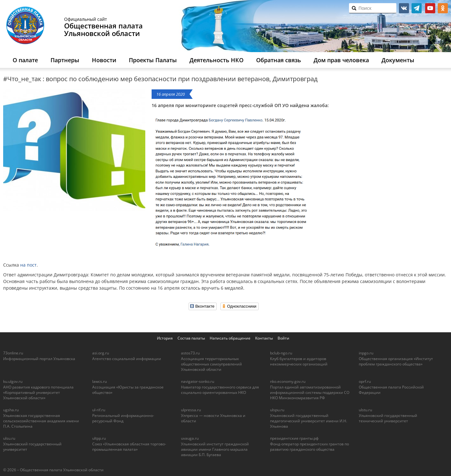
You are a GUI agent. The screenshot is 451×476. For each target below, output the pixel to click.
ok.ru (443, 8)
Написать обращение (230, 338)
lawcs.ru (99, 381)
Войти (283, 338)
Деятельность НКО (216, 60)
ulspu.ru (277, 410)
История (165, 338)
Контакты (264, 338)
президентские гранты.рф (294, 438)
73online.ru (13, 353)
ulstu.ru (365, 410)
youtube (430, 8)
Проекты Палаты (153, 60)
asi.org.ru (101, 353)
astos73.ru (190, 353)
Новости (104, 60)
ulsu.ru (9, 438)
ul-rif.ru (99, 410)
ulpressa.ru (191, 410)
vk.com (404, 8)
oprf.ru (365, 381)
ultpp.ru (99, 438)
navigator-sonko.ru (198, 381)
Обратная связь (279, 60)
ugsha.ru (11, 410)
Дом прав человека (341, 60)
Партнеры (65, 60)
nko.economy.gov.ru (288, 381)
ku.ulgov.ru (13, 381)
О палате (25, 60)
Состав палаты (191, 338)
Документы (398, 60)
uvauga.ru (190, 438)
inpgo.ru (366, 353)
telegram (417, 8)
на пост (28, 265)
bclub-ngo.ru (281, 353)
